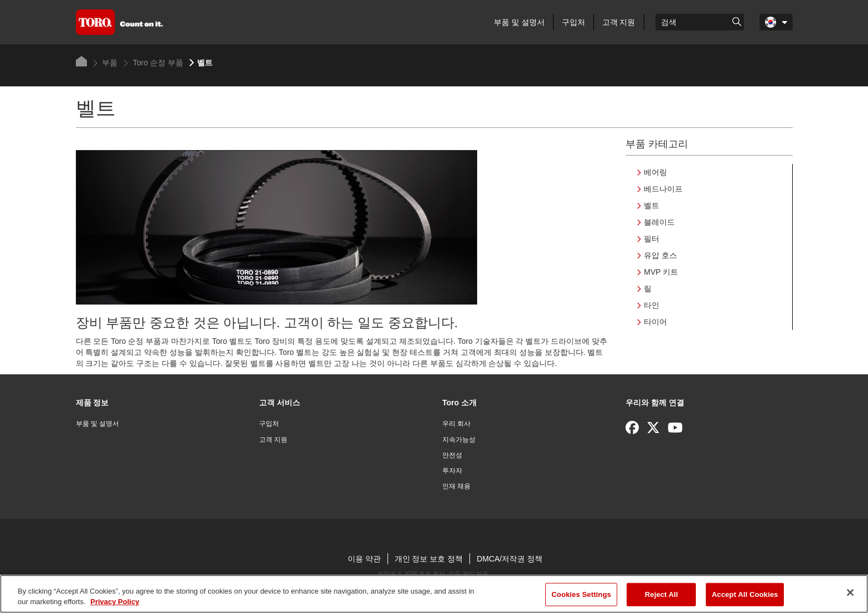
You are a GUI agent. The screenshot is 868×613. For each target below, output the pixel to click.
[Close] (850, 593)
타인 (652, 305)
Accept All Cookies (745, 594)
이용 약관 (364, 559)
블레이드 (659, 222)
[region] (434, 594)
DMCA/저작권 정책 (510, 559)
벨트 (652, 205)
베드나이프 (663, 189)
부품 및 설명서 (519, 22)
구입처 (573, 22)
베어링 (655, 172)
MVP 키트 (661, 272)
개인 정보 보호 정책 (429, 559)
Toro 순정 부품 (153, 63)
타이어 (655, 322)
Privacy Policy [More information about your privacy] (115, 602)
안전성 (452, 455)
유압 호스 (660, 255)
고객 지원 (619, 22)
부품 (105, 63)
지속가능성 (459, 440)
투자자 (452, 471)
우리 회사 (456, 424)
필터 (652, 239)
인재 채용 (456, 486)
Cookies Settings (581, 594)
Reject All (662, 594)
